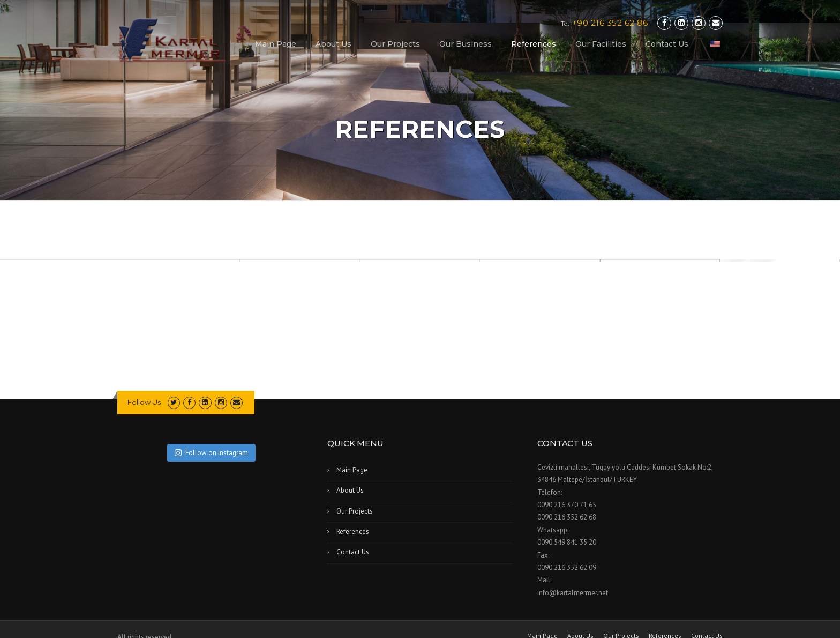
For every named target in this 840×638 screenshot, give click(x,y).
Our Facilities (601, 44)
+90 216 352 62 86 (610, 23)
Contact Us (667, 44)
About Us (333, 44)
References (534, 44)
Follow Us (144, 402)
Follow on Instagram (211, 453)
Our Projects (395, 44)
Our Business (466, 44)
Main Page (276, 44)
